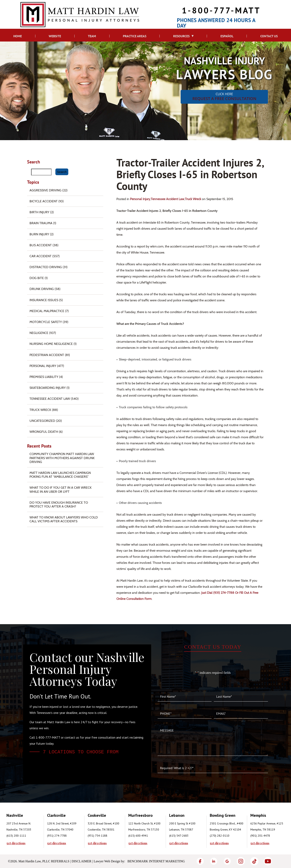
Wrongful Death (44, 432)
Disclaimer (81, 861)
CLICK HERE (224, 97)
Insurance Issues (44, 300)
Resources (181, 36)
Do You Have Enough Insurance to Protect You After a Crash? (59, 504)
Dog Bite (37, 278)
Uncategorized (42, 421)
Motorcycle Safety (46, 322)
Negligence (39, 333)
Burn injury (39, 234)
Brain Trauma (41, 223)
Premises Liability (44, 377)
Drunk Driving (42, 289)
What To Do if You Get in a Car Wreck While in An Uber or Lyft (61, 489)
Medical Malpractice (47, 311)
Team (92, 36)
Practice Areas (135, 36)
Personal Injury (140, 199)
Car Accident (41, 256)
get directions (16, 843)
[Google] (227, 861)
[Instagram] (241, 861)
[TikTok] (254, 861)
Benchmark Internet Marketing (156, 861)
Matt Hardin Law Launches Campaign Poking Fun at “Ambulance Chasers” (60, 475)
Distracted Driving (46, 267)
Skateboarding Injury (48, 388)
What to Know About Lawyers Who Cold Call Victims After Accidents (64, 519)
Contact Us (269, 36)
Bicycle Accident (44, 201)
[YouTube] (268, 861)
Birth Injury (39, 212)
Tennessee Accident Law (168, 199)
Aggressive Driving (45, 190)
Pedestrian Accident (47, 355)
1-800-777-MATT (221, 10)
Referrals (60, 861)
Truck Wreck (193, 199)
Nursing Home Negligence (51, 344)
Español (227, 36)
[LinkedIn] (214, 861)
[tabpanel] (27, 829)
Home (18, 36)
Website (55, 36)
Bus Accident (41, 245)
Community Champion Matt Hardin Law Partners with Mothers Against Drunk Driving (62, 458)
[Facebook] (200, 861)
